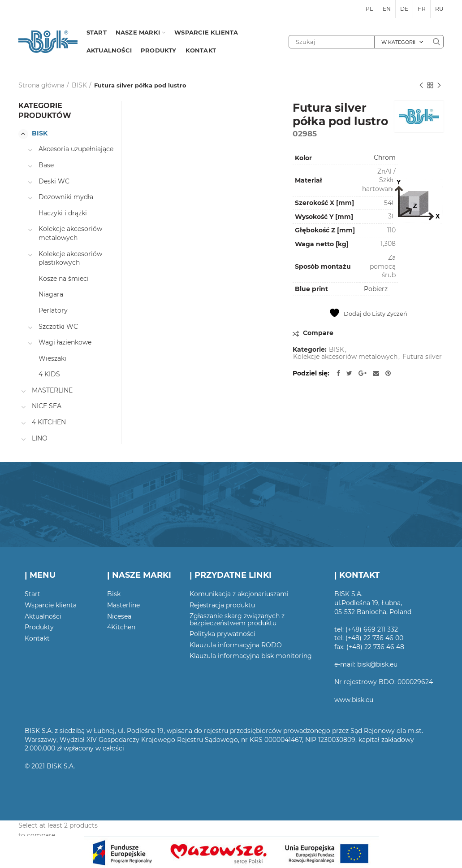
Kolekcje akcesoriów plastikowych (70, 258)
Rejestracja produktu (222, 605)
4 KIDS (49, 374)
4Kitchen (121, 627)
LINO (40, 438)
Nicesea (119, 616)
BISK (79, 85)
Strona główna (41, 85)
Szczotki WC (58, 327)
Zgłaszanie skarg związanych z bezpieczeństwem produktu (237, 619)
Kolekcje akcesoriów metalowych (345, 357)
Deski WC (54, 181)
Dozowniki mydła (66, 197)
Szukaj (436, 42)
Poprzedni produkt (421, 86)
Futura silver (422, 357)
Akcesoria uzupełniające (76, 149)
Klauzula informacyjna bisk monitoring (251, 656)
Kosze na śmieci (64, 279)
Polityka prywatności (222, 634)
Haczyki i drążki (63, 213)
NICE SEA (47, 406)
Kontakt (37, 638)
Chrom (385, 157)
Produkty (39, 627)
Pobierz (376, 289)
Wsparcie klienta (51, 605)
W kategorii (398, 42)
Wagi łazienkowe (65, 342)
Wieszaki (52, 358)
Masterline (123, 605)
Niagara (51, 294)
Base (46, 165)
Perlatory (53, 310)
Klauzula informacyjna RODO (236, 645)
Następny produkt (439, 86)
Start (32, 594)
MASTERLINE (52, 390)
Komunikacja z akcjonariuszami (239, 594)
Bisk (114, 594)
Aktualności (43, 616)
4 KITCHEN (49, 422)
